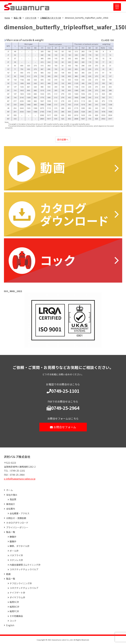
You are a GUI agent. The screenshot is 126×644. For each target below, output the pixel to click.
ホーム (9, 490)
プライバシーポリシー (17, 528)
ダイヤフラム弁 (17, 598)
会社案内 (11, 509)
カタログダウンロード (17, 523)
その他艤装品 (16, 616)
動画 (8, 574)
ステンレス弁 (16, 560)
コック (13, 621)
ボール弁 (14, 551)
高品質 (13, 500)
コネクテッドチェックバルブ (24, 570)
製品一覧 (11, 532)
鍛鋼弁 (13, 542)
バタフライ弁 (16, 556)
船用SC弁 (14, 602)
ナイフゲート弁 (17, 593)
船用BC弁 (14, 607)
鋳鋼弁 (13, 537)
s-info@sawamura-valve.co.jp (20, 479)
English (10, 626)
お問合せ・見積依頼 (16, 518)
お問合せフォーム (63, 427)
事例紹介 (11, 504)
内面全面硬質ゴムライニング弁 (25, 565)
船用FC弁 (14, 612)
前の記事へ (63, 140)
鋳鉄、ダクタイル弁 (20, 546)
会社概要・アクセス (20, 514)
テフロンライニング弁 (21, 584)
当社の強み (12, 495)
